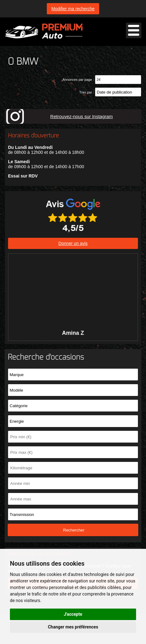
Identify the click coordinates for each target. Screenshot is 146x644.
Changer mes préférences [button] (73, 627)
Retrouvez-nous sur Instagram (82, 116)
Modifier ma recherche (73, 9)
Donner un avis (73, 243)
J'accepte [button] (73, 614)
